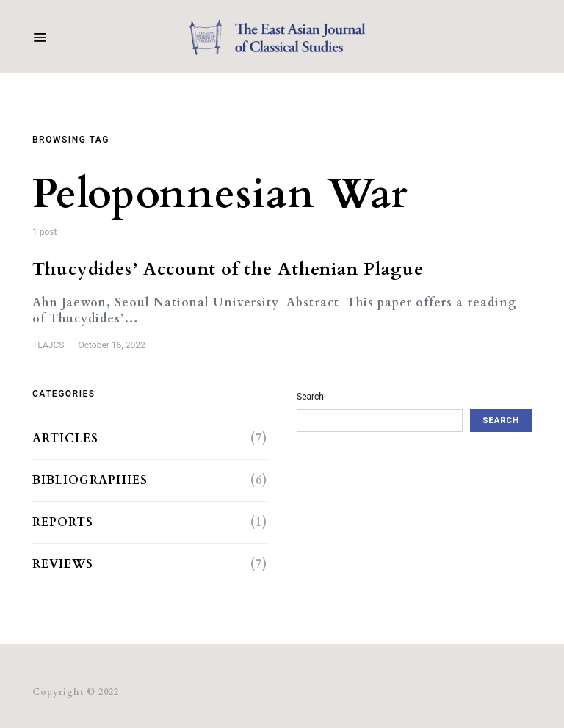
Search (310, 397)
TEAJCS (48, 345)
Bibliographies (90, 480)
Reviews (63, 564)
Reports (63, 522)
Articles (65, 439)
